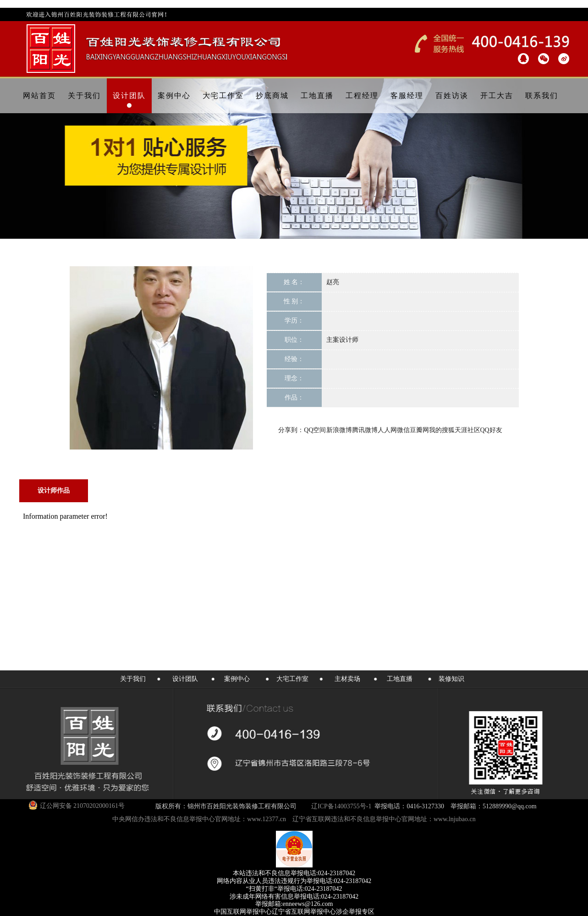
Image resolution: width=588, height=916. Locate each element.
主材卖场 (347, 679)
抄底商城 (272, 96)
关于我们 (84, 96)
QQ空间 (315, 430)
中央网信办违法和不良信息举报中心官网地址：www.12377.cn (199, 819)
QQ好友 (491, 430)
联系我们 (542, 96)
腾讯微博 (365, 430)
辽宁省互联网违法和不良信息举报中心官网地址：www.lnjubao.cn (384, 819)
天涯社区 (467, 430)
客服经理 (407, 96)
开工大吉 (497, 96)
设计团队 (129, 96)
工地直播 (317, 96)
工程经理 (362, 96)
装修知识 (451, 679)
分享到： (291, 430)
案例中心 (174, 96)
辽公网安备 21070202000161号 (77, 805)
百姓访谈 (452, 96)
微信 (403, 430)
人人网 (387, 430)
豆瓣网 (419, 430)
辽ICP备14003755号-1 (341, 806)
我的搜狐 (442, 430)
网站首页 (39, 96)
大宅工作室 (223, 96)
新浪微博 (339, 430)
